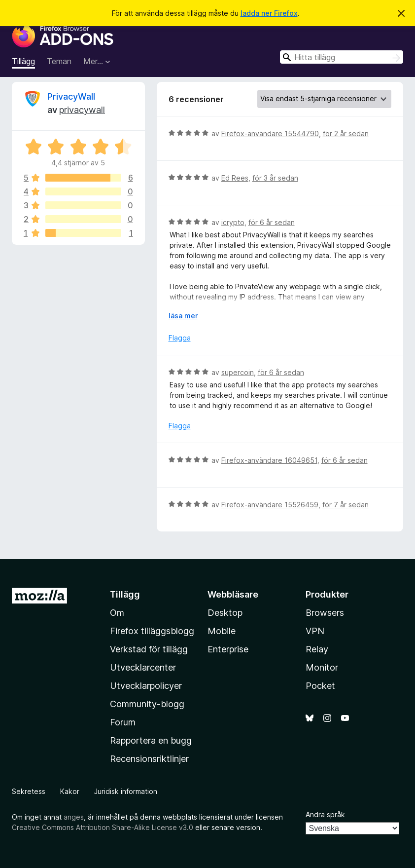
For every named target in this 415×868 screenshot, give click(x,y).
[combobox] (342, 57)
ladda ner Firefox (269, 13)
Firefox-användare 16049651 (269, 460)
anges (74, 817)
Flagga (180, 338)
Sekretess (29, 791)
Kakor (70, 791)
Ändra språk (325, 814)
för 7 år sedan (346, 505)
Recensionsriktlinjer (149, 759)
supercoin (238, 372)
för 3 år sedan (275, 178)
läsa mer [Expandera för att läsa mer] (183, 316)
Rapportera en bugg (151, 740)
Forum (123, 722)
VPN (315, 631)
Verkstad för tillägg (149, 649)
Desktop (225, 613)
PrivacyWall (71, 96)
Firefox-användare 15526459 (270, 505)
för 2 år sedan (346, 133)
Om (117, 613)
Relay (317, 649)
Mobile (222, 631)
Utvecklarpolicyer (146, 686)
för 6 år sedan (272, 222)
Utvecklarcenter (143, 667)
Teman (59, 61)
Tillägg (23, 61)
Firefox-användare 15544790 (270, 133)
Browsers (325, 613)
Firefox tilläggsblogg (152, 631)
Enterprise (228, 649)
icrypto (233, 222)
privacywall (82, 110)
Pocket (320, 686)
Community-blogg (147, 704)
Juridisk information (126, 791)
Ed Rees (235, 178)
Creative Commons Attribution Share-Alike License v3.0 (103, 827)
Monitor (322, 667)
